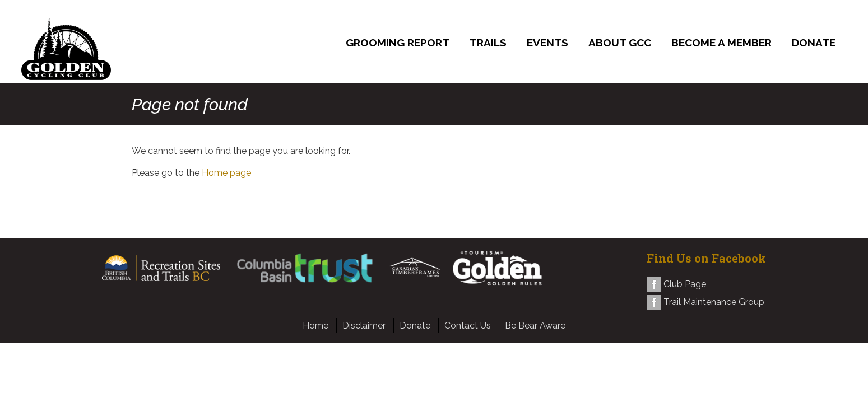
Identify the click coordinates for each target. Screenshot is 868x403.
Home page (226, 173)
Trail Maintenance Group (714, 302)
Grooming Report (398, 43)
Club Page (685, 284)
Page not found (190, 104)
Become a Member (721, 43)
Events (547, 43)
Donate (814, 43)
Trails (488, 43)
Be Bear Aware (535, 325)
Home (315, 325)
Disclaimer (364, 325)
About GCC (620, 43)
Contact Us (468, 325)
